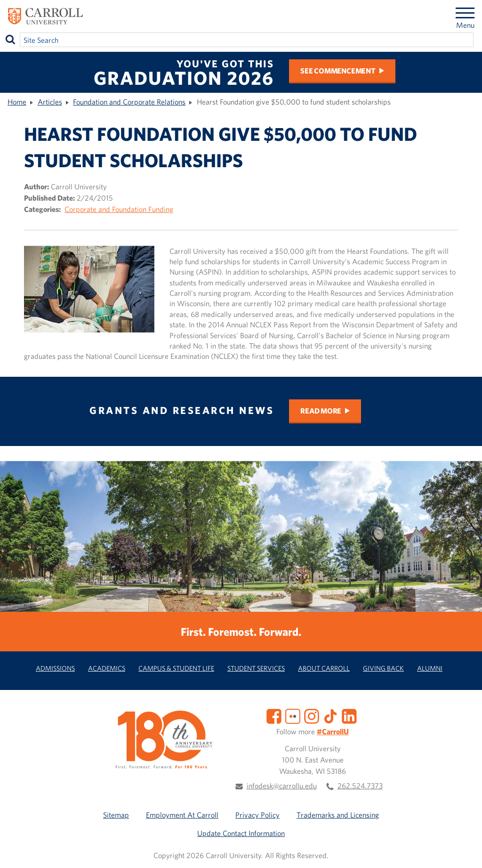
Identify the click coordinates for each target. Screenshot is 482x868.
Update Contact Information (241, 833)
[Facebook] (274, 715)
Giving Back (383, 668)
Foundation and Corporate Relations (129, 102)
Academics (107, 668)
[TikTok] (330, 715)
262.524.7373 (360, 786)
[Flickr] (293, 715)
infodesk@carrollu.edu (282, 786)
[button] (465, 851)
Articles (50, 102)
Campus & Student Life (176, 668)
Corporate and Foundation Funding (119, 209)
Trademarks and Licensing (338, 815)
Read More (321, 411)
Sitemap (116, 815)
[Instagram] (312, 715)
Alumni (430, 668)
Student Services (256, 668)
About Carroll (324, 668)
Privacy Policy (257, 815)
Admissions (55, 668)
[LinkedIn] (349, 715)
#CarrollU (333, 731)
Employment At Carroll (182, 815)
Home (17, 102)
